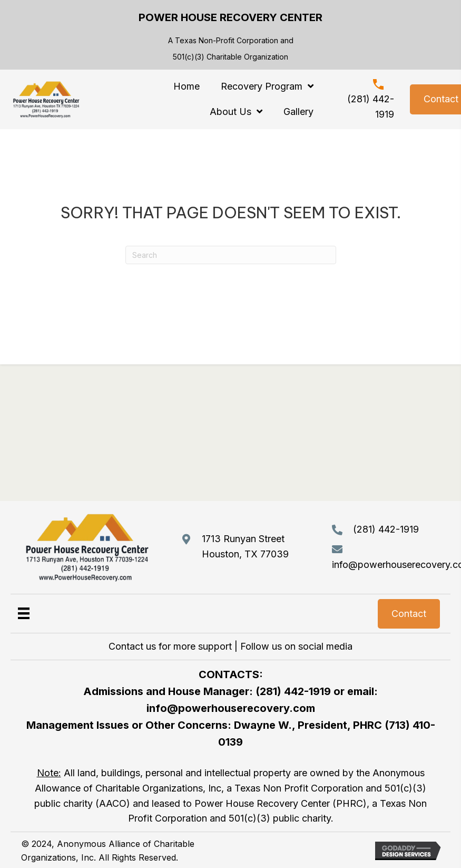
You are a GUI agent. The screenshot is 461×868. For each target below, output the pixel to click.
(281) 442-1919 (386, 529)
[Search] (231, 255)
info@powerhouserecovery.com (231, 708)
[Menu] (24, 613)
